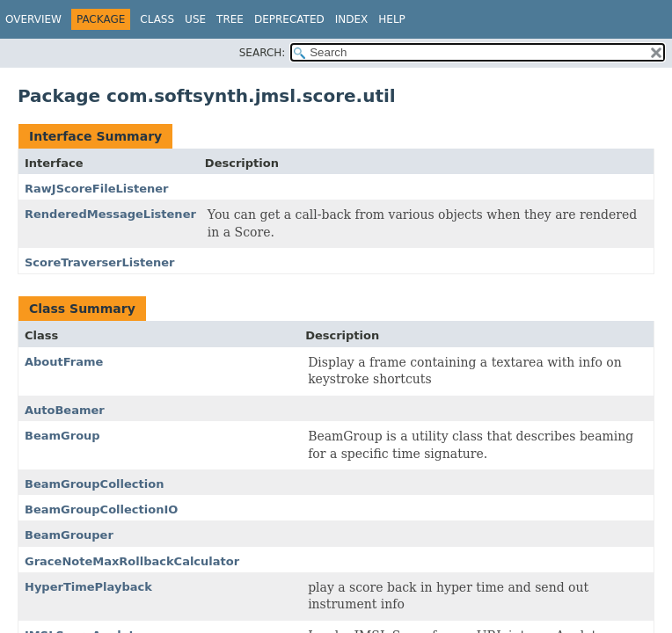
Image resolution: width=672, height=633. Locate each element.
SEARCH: (263, 53)
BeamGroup (62, 436)
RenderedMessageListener (110, 214)
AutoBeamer (65, 410)
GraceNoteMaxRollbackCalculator (132, 561)
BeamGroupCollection (94, 484)
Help (392, 19)
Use (195, 19)
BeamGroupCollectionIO (101, 509)
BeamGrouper (69, 535)
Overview (33, 19)
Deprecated (289, 19)
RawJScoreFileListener (96, 189)
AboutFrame (64, 362)
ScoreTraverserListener (100, 262)
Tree (230, 19)
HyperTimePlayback (88, 587)
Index (352, 19)
